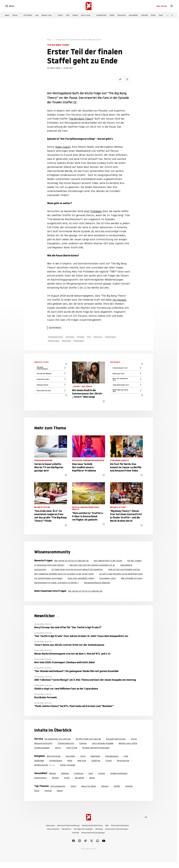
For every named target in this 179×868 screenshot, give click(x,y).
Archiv (134, 739)
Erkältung (79, 773)
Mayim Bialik (67, 341)
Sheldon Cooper (54, 341)
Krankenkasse (56, 761)
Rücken (55, 778)
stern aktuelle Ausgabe (103, 743)
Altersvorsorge (54, 756)
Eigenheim (95, 756)
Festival (48, 791)
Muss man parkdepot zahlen (81, 578)
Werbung (99, 829)
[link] (172, 6)
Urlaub (109, 761)
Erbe (126, 756)
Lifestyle (144, 15)
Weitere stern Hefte (128, 743)
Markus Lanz (47, 15)
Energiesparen (112, 756)
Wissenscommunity (43, 743)
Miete (70, 761)
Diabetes (65, 773)
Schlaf (67, 778)
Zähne (92, 778)
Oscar (37, 791)
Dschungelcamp (58, 786)
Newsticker (45, 616)
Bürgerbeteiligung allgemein (97, 583)
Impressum (50, 826)
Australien (70, 756)
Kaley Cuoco (63, 147)
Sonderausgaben (42, 748)
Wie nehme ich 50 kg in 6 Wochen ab (71, 561)
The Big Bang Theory (81, 119)
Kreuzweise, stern (108, 578)
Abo (162, 6)
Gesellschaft (101, 15)
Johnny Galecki (110, 337)
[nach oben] (146, 817)
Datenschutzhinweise (120, 826)
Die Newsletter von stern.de (58, 739)
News (7, 15)
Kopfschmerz (41, 778)
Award (60, 791)
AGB (107, 826)
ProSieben (96, 211)
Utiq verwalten (53, 829)
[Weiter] (172, 15)
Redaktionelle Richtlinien (92, 826)
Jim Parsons (119, 300)
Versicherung (123, 761)
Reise (168, 15)
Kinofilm (129, 786)
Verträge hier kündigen (83, 829)
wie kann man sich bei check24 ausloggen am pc (92, 565)
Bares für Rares (89, 786)
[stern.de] (89, 6)
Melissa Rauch (79, 341)
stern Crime (86, 15)
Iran (37, 15)
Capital (75, 15)
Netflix (117, 786)
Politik (112, 15)
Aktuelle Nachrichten (116, 739)
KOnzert (105, 786)
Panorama (122, 15)
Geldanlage (39, 761)
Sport (161, 15)
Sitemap (83, 743)
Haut (91, 773)
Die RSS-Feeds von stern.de (88, 739)
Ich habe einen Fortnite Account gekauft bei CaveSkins (77, 569)
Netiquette (67, 829)
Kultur (153, 15)
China (83, 756)
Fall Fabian (28, 15)
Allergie (52, 773)
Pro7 (89, 337)
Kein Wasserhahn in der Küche (108, 561)
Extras (15, 15)
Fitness (102, 773)
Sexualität (79, 778)
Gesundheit (133, 15)
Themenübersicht (66, 743)
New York (82, 761)
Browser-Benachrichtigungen (96, 748)
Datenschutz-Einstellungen (117, 829)
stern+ (60, 15)
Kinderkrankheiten (119, 773)
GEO (68, 15)
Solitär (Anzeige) (68, 765)
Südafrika (96, 761)
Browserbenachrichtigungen (93, 833)
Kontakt (76, 833)
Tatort (73, 786)
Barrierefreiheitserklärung (68, 826)
